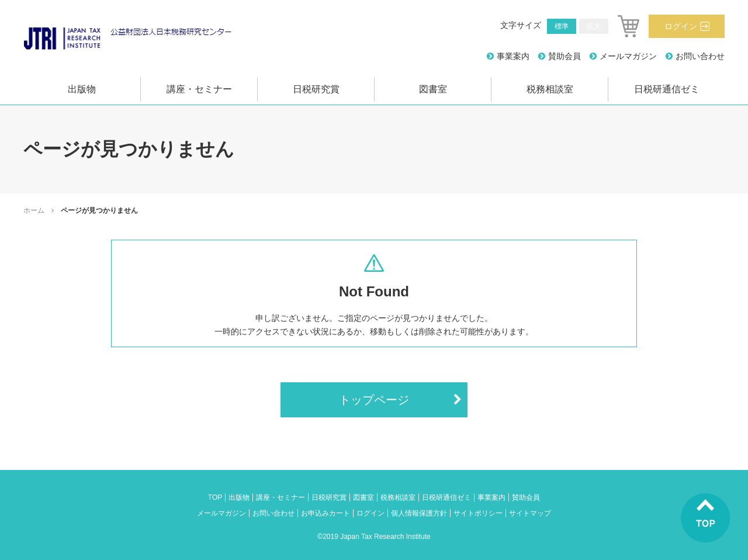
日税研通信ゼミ (667, 89)
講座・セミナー (199, 89)
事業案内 (513, 56)
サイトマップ (530, 513)
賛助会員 (565, 56)
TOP (215, 497)
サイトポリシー (478, 513)
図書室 (433, 89)
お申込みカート (325, 513)
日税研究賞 (316, 89)
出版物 (82, 89)
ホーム (34, 210)
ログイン (681, 26)
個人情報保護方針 (419, 513)
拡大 (594, 26)
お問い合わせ (700, 56)
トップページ (374, 400)
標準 (562, 26)
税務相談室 (550, 89)
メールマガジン (628, 56)
